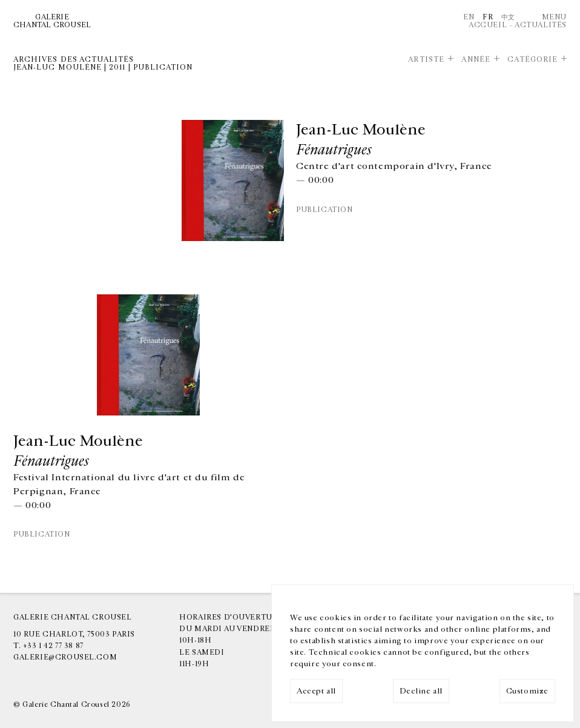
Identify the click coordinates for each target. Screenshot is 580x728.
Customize (527, 691)
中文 (508, 17)
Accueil (488, 25)
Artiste (426, 60)
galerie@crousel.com (65, 657)
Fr (488, 17)
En (469, 17)
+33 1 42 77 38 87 (53, 646)
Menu (554, 17)
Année (476, 60)
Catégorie (532, 60)
